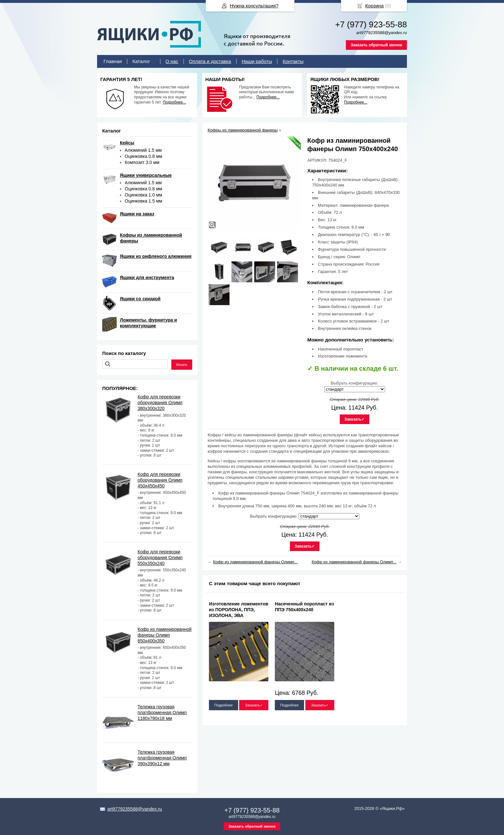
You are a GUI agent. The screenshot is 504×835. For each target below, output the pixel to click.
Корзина (374, 6)
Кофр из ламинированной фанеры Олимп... (256, 562)
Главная (113, 61)
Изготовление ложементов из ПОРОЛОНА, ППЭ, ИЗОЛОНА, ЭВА (239, 610)
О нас (172, 61)
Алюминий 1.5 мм (143, 150)
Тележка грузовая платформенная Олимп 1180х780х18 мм (162, 712)
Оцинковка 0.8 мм (144, 156)
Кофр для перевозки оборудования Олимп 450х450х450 (160, 480)
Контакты (293, 61)
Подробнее (224, 705)
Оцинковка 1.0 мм (144, 195)
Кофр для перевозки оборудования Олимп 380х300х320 (160, 403)
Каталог (141, 61)
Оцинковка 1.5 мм (144, 201)
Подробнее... (174, 102)
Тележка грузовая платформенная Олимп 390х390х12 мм (162, 758)
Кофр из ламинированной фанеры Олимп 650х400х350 (165, 635)
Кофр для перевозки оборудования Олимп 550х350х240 (160, 558)
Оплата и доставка (210, 61)
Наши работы (257, 61)
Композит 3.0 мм (142, 162)
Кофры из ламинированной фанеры (243, 130)
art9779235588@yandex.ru (135, 809)
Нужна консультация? (254, 6)
